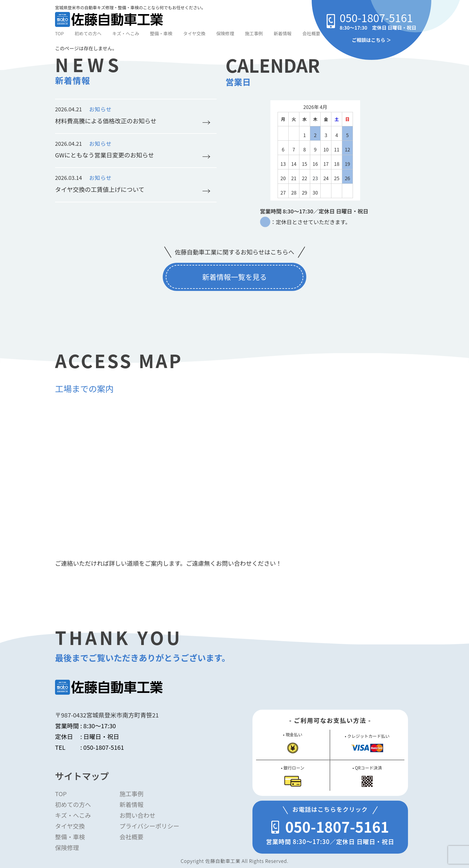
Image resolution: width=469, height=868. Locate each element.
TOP (59, 33)
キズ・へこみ (126, 33)
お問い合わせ (138, 815)
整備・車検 (161, 33)
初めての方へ (88, 33)
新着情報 (283, 33)
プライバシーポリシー (150, 826)
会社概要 (311, 33)
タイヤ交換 (194, 33)
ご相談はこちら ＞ (371, 40)
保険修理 (225, 33)
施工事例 (254, 33)
